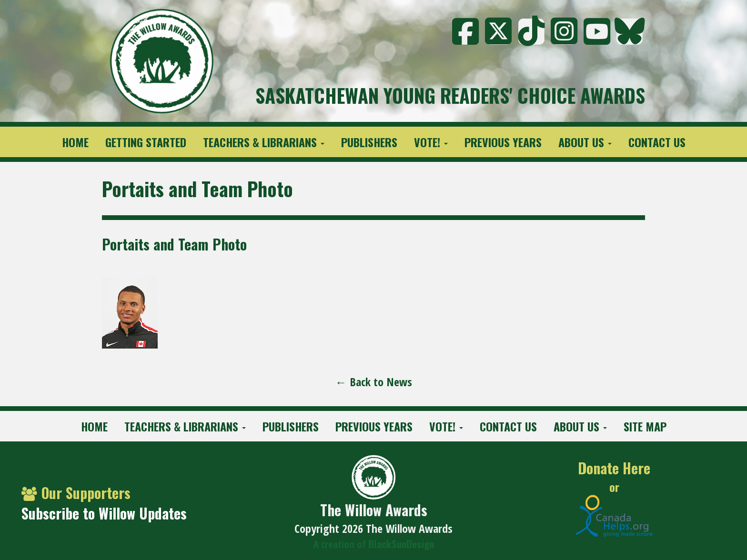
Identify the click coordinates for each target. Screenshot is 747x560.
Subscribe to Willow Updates (104, 513)
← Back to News (374, 382)
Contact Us (657, 142)
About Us (585, 142)
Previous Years (503, 142)
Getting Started (146, 142)
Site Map (645, 426)
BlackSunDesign (401, 544)
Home (75, 142)
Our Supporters (76, 493)
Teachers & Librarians (264, 142)
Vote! (431, 142)
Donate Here (614, 468)
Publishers (369, 142)
